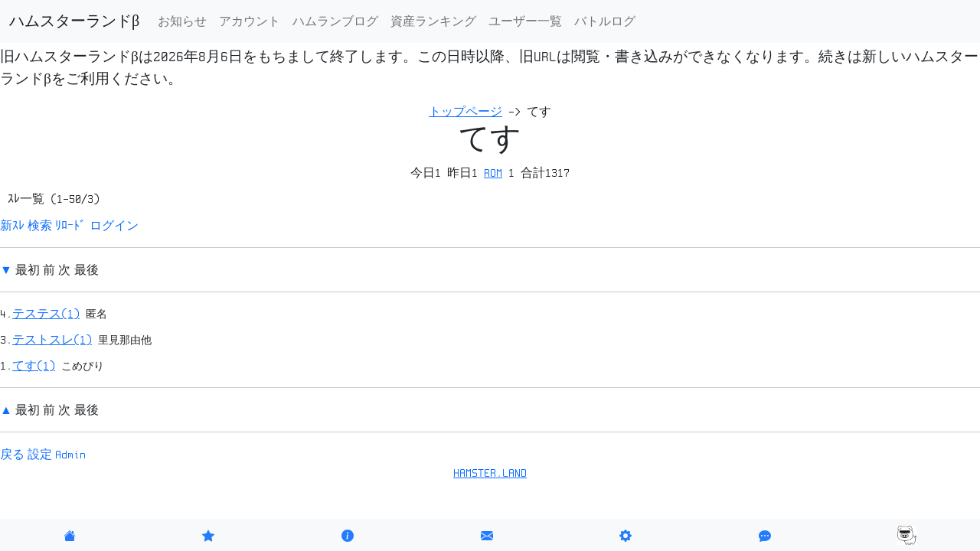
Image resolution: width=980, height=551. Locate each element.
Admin (70, 455)
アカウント (250, 21)
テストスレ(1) (52, 340)
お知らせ (182, 21)
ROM (493, 173)
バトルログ (605, 21)
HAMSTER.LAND (490, 473)
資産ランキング (433, 21)
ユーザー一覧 (525, 21)
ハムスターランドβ (74, 21)
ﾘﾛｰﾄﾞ (70, 226)
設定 (40, 455)
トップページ (465, 112)
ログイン (114, 226)
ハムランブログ (335, 21)
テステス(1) (46, 314)
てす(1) (34, 366)
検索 (40, 226)
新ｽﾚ (12, 226)
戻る (12, 455)
